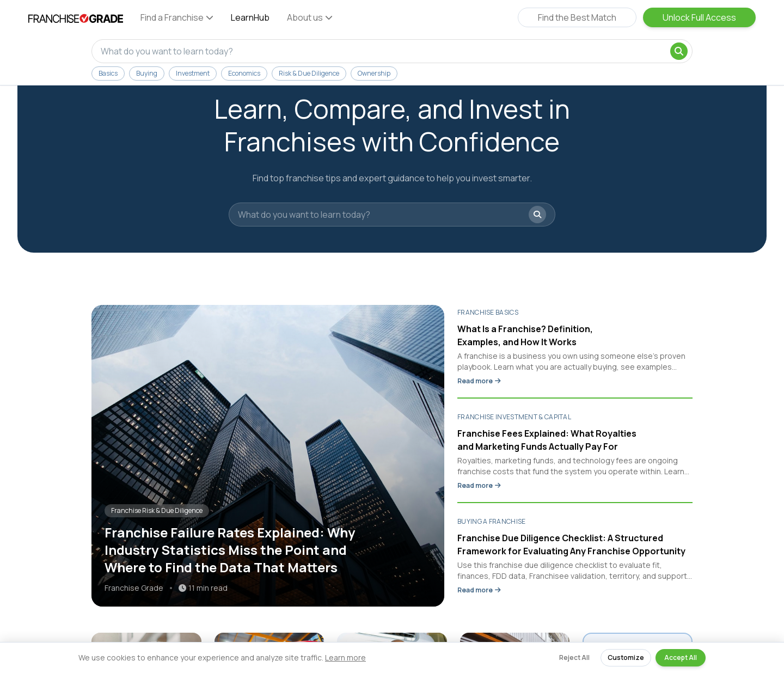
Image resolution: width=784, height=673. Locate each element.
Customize (626, 657)
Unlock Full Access (699, 17)
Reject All (574, 657)
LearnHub (250, 17)
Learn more (345, 657)
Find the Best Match (577, 17)
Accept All (681, 657)
